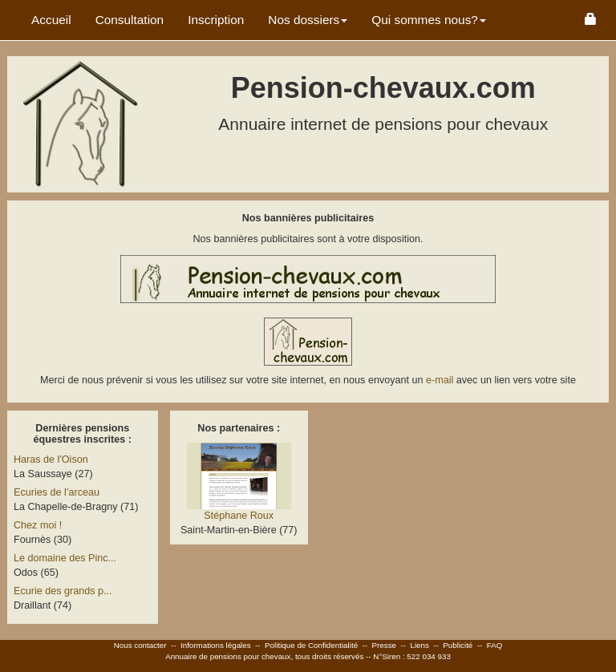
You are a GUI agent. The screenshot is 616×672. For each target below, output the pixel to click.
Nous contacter (140, 645)
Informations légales (216, 645)
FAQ (495, 645)
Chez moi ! (38, 525)
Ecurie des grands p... (63, 591)
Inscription (216, 20)
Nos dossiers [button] (308, 20)
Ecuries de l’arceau (57, 492)
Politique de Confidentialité (311, 645)
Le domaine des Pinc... (65, 558)
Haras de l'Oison (51, 459)
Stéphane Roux (239, 516)
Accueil (51, 20)
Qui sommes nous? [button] (429, 20)
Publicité (458, 645)
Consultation (130, 20)
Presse (385, 645)
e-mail (441, 380)
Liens (419, 645)
